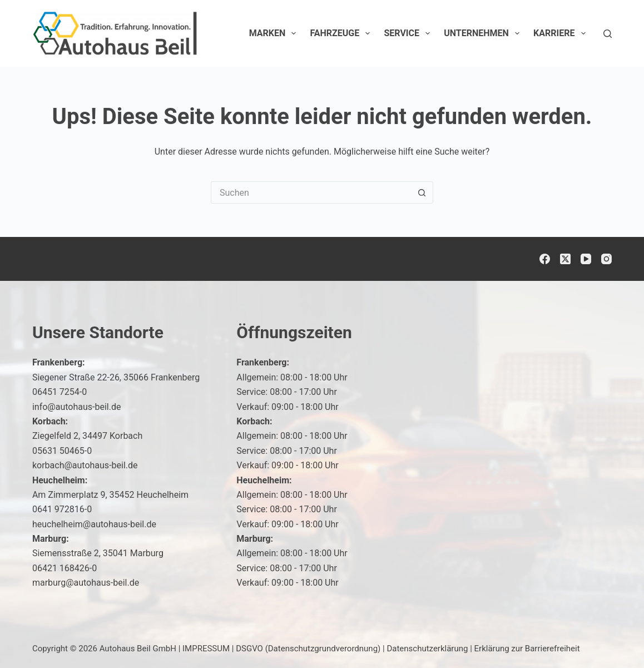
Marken (275, 33)
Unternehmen (484, 33)
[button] (608, 637)
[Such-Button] (422, 192)
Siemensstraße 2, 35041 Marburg (98, 553)
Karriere (562, 33)
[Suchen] (608, 34)
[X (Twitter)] (565, 259)
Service (409, 33)
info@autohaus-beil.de (77, 407)
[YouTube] (586, 259)
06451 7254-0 (60, 392)
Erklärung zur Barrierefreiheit (527, 649)
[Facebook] (545, 259)
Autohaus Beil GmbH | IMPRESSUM (165, 649)
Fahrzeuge (342, 33)
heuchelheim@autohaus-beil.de (94, 524)
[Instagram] (606, 259)
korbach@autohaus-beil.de (85, 465)
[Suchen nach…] (311, 192)
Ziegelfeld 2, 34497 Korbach (87, 436)
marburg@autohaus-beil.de (86, 583)
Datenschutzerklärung (427, 649)
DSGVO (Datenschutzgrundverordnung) (308, 649)
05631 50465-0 (62, 451)
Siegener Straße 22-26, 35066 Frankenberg (116, 377)
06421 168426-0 (65, 568)
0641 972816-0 (62, 509)
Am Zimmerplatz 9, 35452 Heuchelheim (110, 495)
